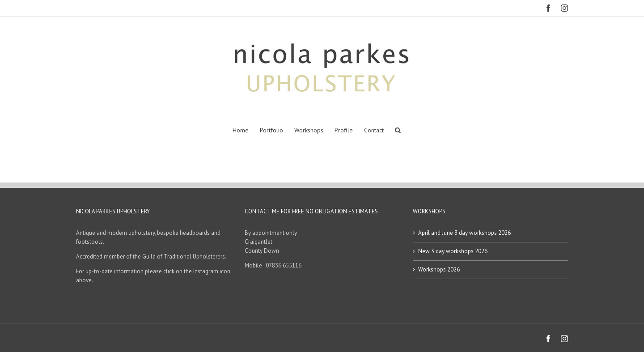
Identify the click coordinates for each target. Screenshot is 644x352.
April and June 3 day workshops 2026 (464, 233)
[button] (398, 130)
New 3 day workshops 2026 (453, 251)
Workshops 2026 (439, 269)
